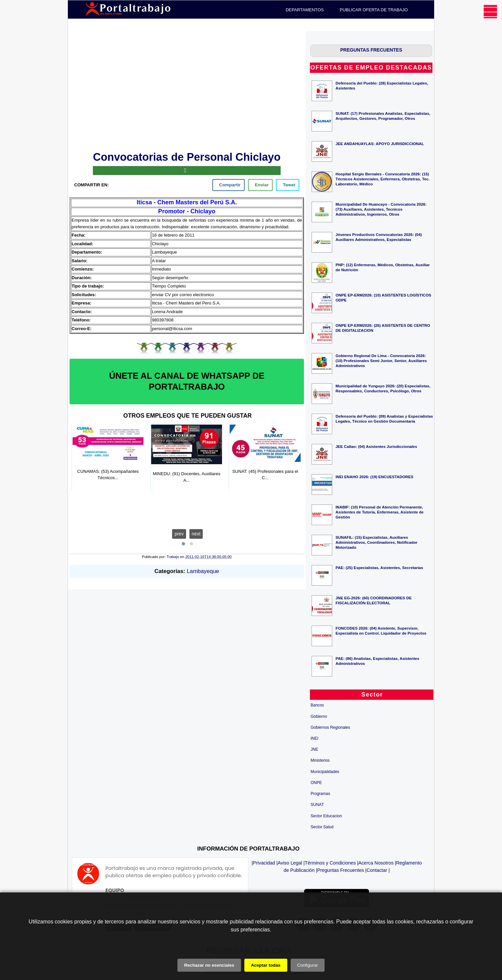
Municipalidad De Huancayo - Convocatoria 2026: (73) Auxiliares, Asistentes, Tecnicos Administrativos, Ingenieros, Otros (381, 209)
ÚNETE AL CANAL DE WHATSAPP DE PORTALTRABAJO (187, 381)
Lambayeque (203, 571)
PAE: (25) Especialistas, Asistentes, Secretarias (379, 568)
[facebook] (229, 185)
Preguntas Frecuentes (341, 870)
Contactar (377, 870)
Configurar (308, 965)
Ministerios (320, 760)
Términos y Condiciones (330, 863)
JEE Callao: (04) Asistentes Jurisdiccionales (376, 446)
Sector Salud (322, 827)
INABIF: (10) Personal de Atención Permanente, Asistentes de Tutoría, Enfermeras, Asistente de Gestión (379, 512)
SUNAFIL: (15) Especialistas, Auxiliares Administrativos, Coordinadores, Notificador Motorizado (376, 542)
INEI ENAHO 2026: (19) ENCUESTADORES (375, 477)
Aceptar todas (266, 965)
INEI (314, 738)
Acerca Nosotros (376, 863)
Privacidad (264, 863)
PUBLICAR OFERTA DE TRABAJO (374, 10)
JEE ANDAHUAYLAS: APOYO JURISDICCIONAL (380, 144)
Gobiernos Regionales (330, 727)
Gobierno (319, 716)
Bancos (317, 705)
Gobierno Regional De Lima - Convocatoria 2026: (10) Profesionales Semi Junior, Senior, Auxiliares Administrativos (381, 361)
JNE (314, 749)
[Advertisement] (187, 90)
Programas (320, 794)
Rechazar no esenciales (209, 965)
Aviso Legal (290, 863)
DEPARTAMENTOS (305, 10)
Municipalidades (325, 772)
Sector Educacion (326, 816)
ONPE (316, 783)
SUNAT (317, 805)
